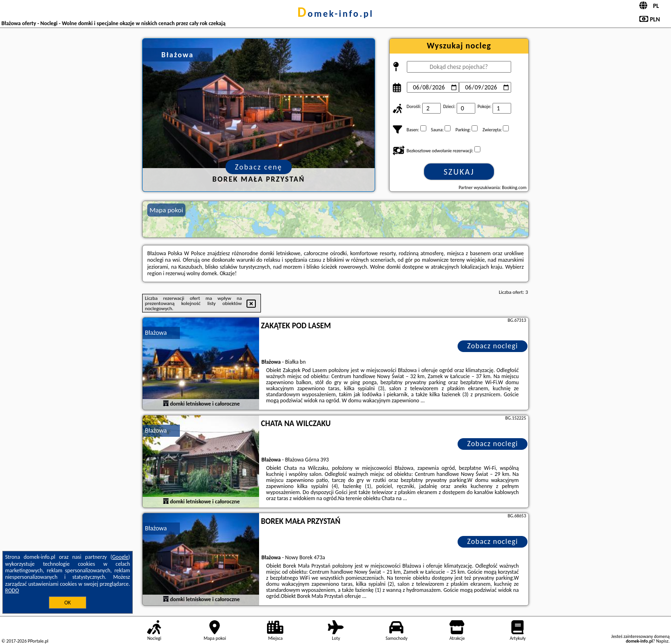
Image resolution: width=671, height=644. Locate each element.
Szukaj (459, 172)
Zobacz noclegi (493, 346)
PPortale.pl (38, 641)
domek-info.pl (335, 14)
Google (120, 557)
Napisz (662, 641)
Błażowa (156, 333)
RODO (12, 590)
